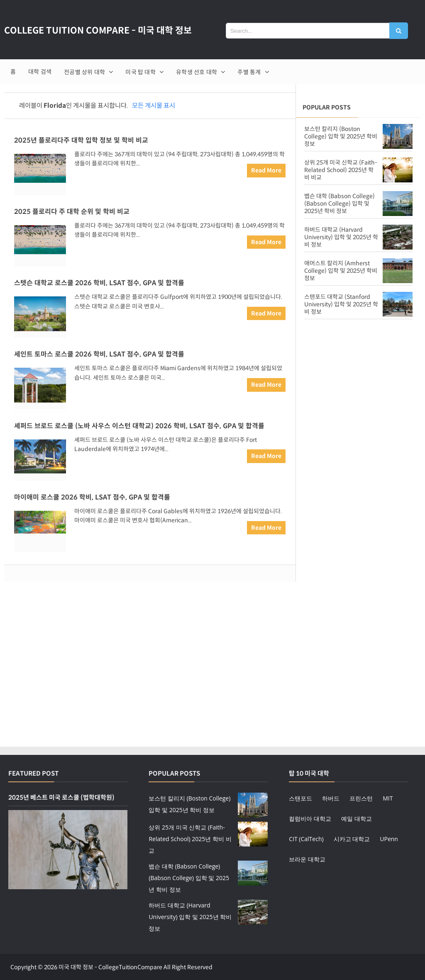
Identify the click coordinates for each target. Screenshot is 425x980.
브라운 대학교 (307, 858)
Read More (266, 170)
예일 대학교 (357, 818)
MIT (388, 797)
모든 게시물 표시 (154, 106)
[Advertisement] (358, 392)
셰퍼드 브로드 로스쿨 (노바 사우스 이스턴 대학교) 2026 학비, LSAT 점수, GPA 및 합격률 (139, 426)
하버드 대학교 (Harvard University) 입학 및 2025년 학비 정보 (341, 237)
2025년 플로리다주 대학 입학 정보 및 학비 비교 (81, 140)
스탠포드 (300, 797)
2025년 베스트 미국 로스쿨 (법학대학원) (61, 797)
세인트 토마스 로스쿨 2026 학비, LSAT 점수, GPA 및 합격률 (99, 354)
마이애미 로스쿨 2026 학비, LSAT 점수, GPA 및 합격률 (92, 497)
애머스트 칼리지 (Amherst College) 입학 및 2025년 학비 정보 (341, 271)
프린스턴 (361, 797)
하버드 (331, 797)
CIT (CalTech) (306, 838)
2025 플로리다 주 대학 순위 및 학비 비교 (72, 212)
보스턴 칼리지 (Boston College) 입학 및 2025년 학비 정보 (341, 136)
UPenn (389, 838)
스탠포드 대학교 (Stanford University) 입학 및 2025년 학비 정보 (341, 304)
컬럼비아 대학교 (310, 818)
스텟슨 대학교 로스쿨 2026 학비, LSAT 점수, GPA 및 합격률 (99, 283)
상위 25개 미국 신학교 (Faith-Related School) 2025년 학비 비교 (341, 170)
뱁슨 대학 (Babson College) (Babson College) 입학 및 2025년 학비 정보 (340, 204)
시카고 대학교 (352, 838)
